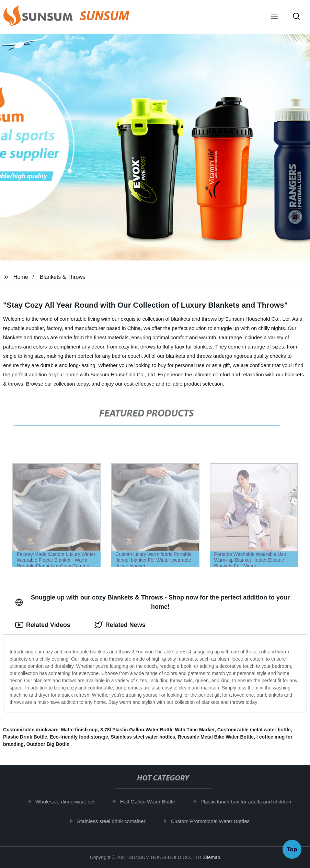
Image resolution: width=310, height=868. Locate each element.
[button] (274, 17)
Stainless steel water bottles (143, 737)
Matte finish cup (79, 730)
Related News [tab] (120, 625)
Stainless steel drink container (114, 821)
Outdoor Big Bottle (48, 744)
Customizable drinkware (31, 730)
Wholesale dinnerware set (68, 802)
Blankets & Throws (63, 277)
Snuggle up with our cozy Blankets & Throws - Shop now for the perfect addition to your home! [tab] (152, 602)
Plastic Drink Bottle (25, 737)
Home (21, 277)
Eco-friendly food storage (79, 737)
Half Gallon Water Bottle (150, 802)
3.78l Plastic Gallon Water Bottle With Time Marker (157, 730)
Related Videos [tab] (43, 625)
